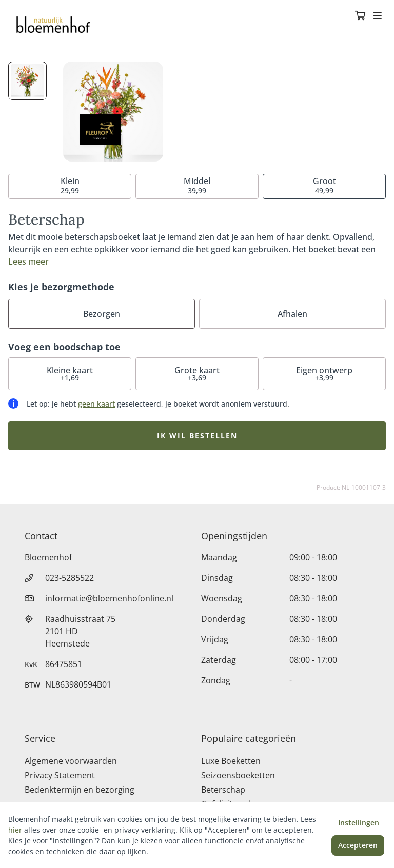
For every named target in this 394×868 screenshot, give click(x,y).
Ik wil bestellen (197, 436)
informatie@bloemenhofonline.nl (109, 598)
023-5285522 (70, 578)
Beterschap (223, 790)
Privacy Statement (60, 775)
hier (15, 830)
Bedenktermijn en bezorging (80, 790)
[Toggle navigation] (378, 16)
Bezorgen (102, 314)
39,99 (197, 185)
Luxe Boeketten (231, 761)
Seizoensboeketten (238, 775)
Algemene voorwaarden (71, 761)
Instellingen (359, 823)
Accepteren (358, 845)
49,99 (324, 185)
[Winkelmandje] (360, 16)
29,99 (70, 185)
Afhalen (292, 314)
